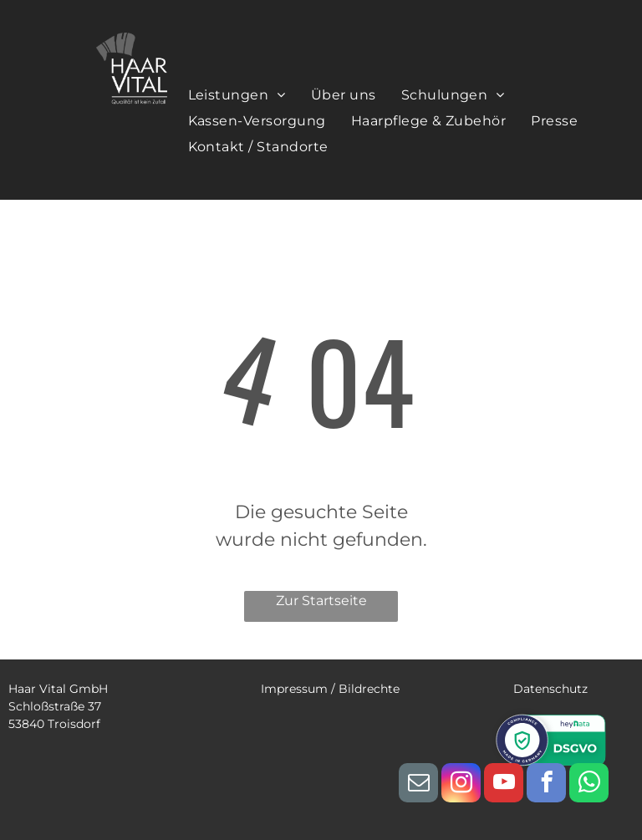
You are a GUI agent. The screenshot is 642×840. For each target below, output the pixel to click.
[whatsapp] (589, 785)
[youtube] (504, 785)
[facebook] (546, 785)
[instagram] (461, 785)
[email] (418, 785)
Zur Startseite (321, 601)
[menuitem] (237, 94)
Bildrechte (369, 689)
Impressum (294, 689)
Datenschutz (550, 689)
